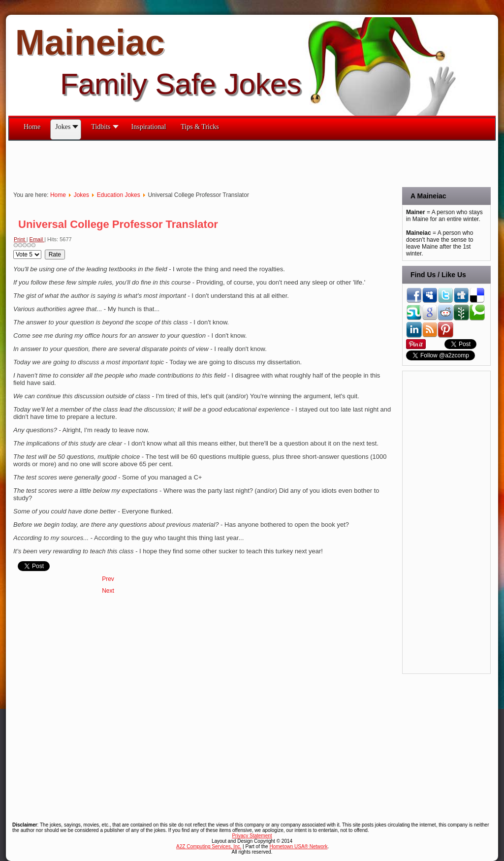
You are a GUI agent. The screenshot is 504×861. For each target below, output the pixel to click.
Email (37, 239)
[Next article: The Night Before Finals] (108, 591)
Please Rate (14, 250)
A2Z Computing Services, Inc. (209, 846)
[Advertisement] (188, 163)
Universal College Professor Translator (118, 224)
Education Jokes (119, 195)
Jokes (81, 195)
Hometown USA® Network (298, 846)
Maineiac (90, 42)
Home (58, 195)
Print (20, 239)
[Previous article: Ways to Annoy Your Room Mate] (108, 579)
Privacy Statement (252, 836)
